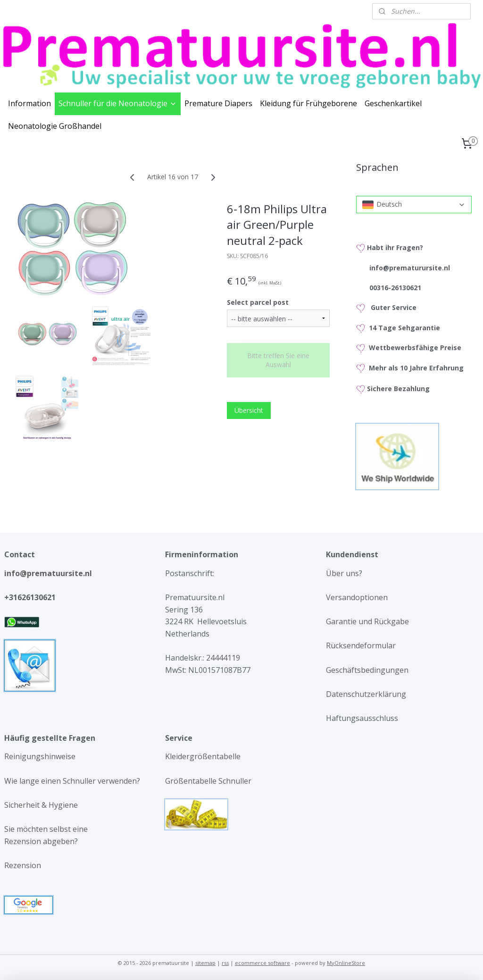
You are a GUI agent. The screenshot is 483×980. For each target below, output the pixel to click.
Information (29, 103)
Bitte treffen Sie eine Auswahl (278, 360)
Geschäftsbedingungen (367, 670)
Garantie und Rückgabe (367, 621)
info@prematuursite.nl (50, 573)
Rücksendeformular (361, 645)
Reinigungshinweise (40, 756)
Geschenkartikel (393, 103)
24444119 (222, 658)
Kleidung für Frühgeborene (308, 103)
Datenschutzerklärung (366, 694)
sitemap (205, 963)
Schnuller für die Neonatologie (118, 103)
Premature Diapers (218, 103)
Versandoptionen (357, 597)
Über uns (342, 573)
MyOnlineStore (346, 963)
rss (225, 963)
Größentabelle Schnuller (209, 781)
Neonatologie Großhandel (55, 126)
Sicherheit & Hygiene (41, 805)
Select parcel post (258, 302)
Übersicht (249, 410)
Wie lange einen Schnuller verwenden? (72, 781)
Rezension (23, 865)
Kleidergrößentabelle (204, 756)
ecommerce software (262, 963)
